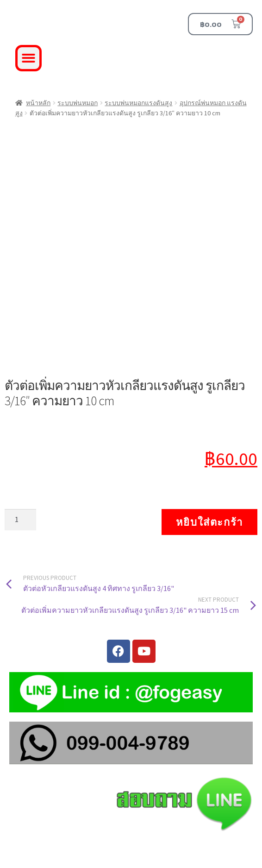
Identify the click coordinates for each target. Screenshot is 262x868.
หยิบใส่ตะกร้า (209, 522)
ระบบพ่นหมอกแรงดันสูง (138, 103)
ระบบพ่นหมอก (78, 103)
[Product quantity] (20, 520)
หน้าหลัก (38, 103)
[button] (28, 58)
